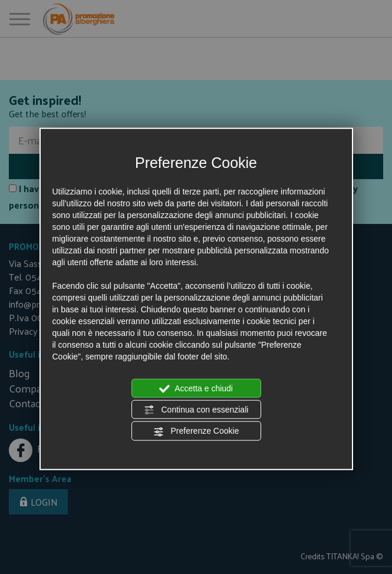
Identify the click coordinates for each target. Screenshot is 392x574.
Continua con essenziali (196, 410)
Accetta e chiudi (196, 388)
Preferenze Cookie (196, 431)
